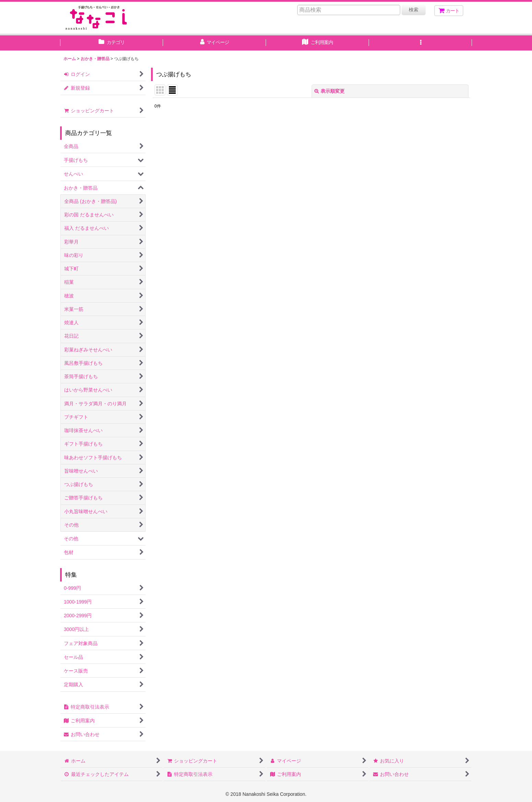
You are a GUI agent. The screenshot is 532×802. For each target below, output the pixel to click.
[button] (420, 43)
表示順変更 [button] (329, 91)
